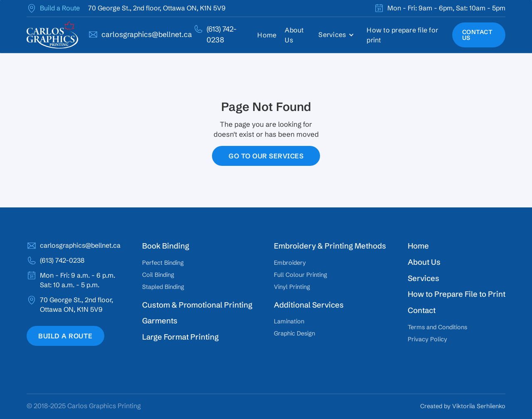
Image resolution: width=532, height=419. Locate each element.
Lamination (289, 321)
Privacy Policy (427, 339)
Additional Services (309, 305)
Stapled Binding (163, 287)
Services (424, 278)
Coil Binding (158, 275)
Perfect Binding (163, 263)
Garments (160, 321)
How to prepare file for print (402, 35)
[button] (338, 35)
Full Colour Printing (300, 275)
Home (267, 35)
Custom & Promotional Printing (197, 305)
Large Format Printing (180, 337)
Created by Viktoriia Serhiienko (463, 406)
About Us (294, 35)
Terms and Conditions (437, 327)
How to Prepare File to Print (457, 294)
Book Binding (166, 246)
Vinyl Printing (292, 287)
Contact (422, 310)
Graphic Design (294, 333)
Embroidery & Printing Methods (330, 246)
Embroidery (290, 263)
